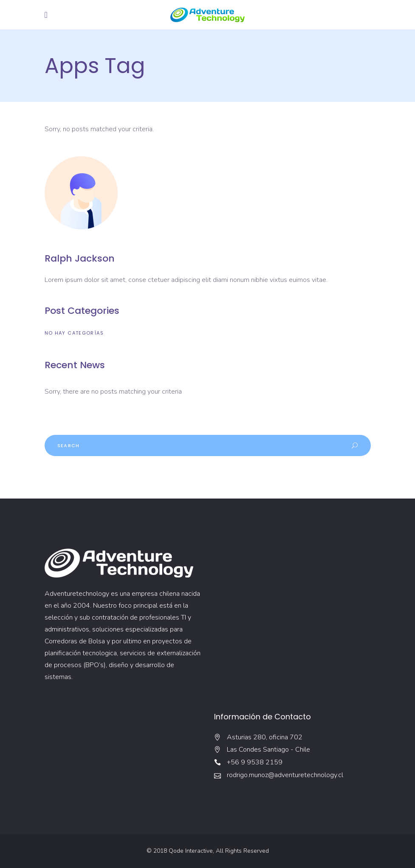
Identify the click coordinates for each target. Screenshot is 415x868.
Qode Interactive (191, 851)
